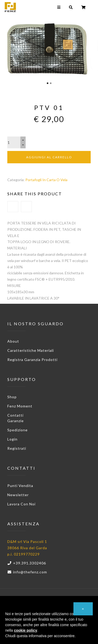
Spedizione (18, 430)
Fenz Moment (20, 406)
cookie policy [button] (25, 630)
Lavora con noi (21, 504)
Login (12, 439)
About (13, 341)
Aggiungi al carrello (49, 157)
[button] (83, 609)
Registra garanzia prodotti (32, 360)
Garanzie (16, 421)
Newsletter (18, 495)
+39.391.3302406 (27, 563)
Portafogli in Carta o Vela (46, 180)
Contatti (15, 415)
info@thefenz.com (27, 572)
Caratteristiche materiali (31, 350)
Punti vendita (20, 486)
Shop (12, 397)
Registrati (17, 448)
